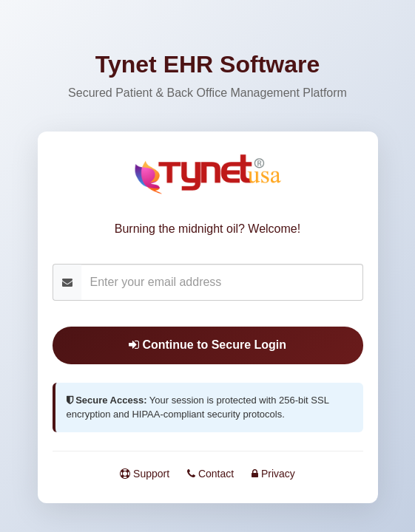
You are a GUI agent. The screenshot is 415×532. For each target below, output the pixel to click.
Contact (210, 474)
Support (145, 474)
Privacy (273, 474)
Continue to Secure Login (207, 345)
